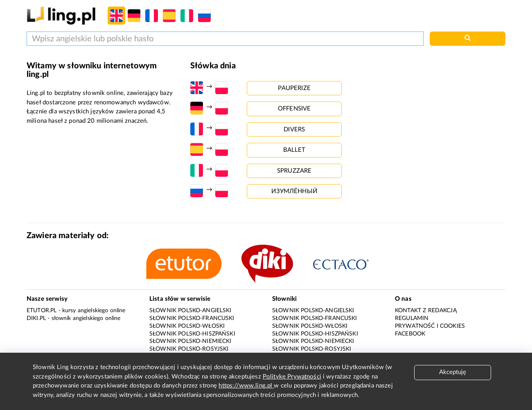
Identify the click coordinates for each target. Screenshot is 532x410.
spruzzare (294, 171)
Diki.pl (36, 318)
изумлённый (294, 191)
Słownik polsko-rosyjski (189, 349)
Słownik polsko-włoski (187, 326)
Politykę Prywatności (292, 377)
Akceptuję (453, 372)
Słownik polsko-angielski (190, 311)
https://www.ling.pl (246, 386)
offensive (294, 109)
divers (294, 130)
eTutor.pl (42, 311)
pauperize (294, 88)
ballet (294, 150)
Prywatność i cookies (430, 326)
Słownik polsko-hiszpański (192, 334)
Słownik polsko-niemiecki (190, 341)
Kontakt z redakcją (426, 311)
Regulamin (412, 318)
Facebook (410, 334)
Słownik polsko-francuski (192, 318)
